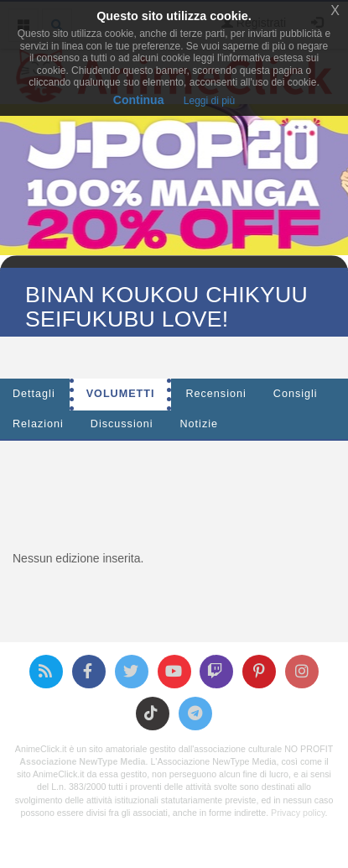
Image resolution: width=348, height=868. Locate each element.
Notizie (200, 424)
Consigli (296, 394)
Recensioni (216, 394)
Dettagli (34, 394)
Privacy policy (298, 813)
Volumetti (121, 394)
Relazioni (38, 424)
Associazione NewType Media (82, 761)
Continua (139, 100)
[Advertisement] (180, 491)
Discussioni (122, 424)
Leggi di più (209, 101)
